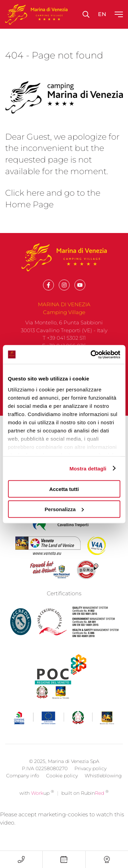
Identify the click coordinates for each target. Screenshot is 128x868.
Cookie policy (62, 785)
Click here (25, 193)
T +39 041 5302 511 (64, 338)
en (102, 14)
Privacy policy (90, 778)
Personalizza (64, 509)
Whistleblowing (103, 785)
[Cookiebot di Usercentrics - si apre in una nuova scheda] (91, 354)
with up (37, 803)
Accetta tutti (64, 489)
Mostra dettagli (88, 468)
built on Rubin (85, 803)
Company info (23, 785)
